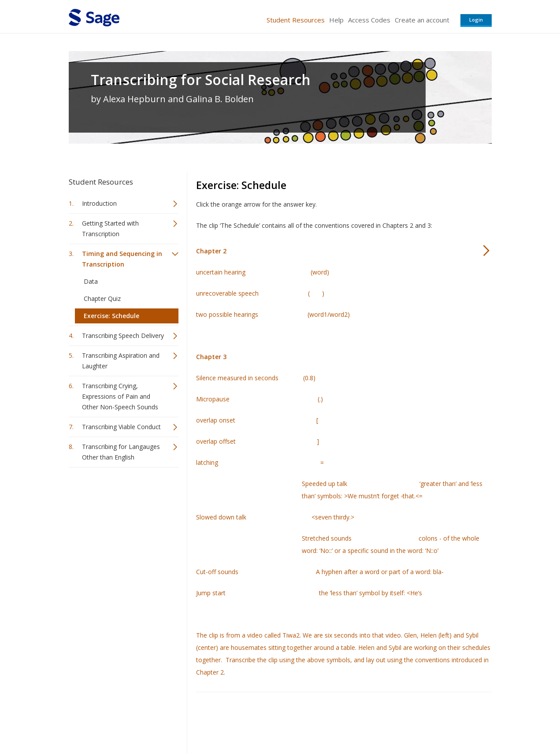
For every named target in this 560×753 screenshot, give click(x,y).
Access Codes (369, 20)
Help (336, 20)
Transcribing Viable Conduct (121, 427)
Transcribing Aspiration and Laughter (121, 361)
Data (91, 281)
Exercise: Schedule (111, 316)
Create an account (422, 20)
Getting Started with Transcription (110, 228)
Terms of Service (330, 720)
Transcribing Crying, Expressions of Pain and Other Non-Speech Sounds (120, 396)
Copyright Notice (384, 720)
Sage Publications (119, 720)
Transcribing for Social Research (201, 80)
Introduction (99, 203)
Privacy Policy (434, 720)
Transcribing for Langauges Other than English (121, 452)
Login (476, 20)
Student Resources (296, 20)
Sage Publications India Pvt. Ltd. (197, 720)
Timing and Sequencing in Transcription (122, 259)
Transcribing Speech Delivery (123, 336)
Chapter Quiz (102, 299)
